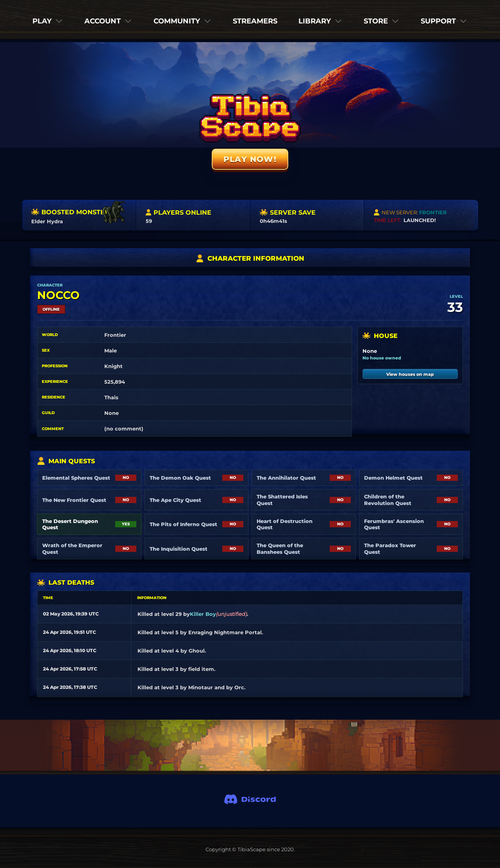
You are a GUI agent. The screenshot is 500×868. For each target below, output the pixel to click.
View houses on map (410, 374)
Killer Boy (203, 614)
